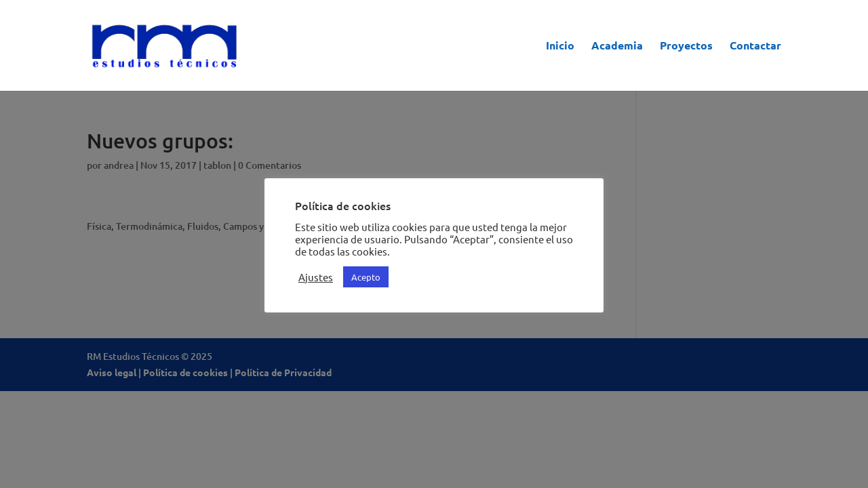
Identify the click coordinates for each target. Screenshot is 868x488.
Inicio (560, 46)
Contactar (755, 46)
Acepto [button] (366, 277)
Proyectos (686, 46)
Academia (617, 46)
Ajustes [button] (316, 277)
